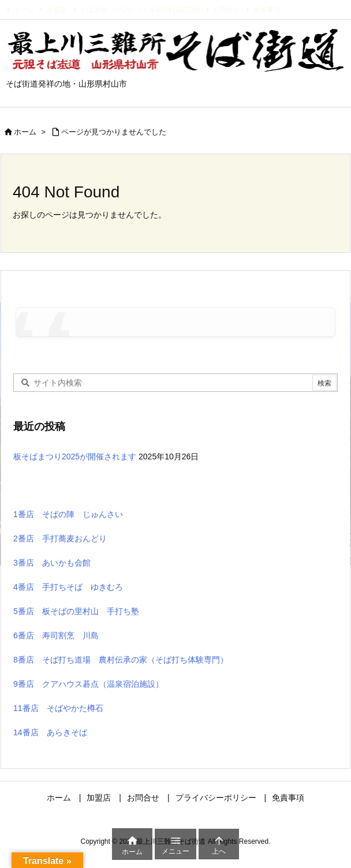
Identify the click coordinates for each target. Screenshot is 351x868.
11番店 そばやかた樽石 (58, 708)
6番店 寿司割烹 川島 (56, 635)
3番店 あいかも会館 (52, 563)
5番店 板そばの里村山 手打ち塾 (76, 611)
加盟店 (57, 10)
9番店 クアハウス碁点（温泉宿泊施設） (88, 684)
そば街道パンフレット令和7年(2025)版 (140, 10)
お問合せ (226, 10)
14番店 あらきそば (50, 732)
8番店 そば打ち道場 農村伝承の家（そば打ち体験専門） (121, 660)
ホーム (24, 10)
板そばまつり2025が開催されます (75, 457)
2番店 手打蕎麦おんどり (60, 538)
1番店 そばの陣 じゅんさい (68, 514)
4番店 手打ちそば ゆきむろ (68, 587)
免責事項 (267, 10)
